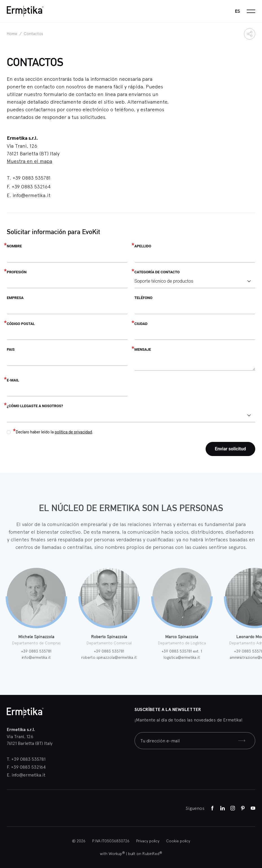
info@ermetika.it (31, 195)
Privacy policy (148, 841)
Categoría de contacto (157, 272)
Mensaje (143, 349)
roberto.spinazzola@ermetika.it (109, 657)
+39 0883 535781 (31, 178)
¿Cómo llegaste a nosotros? (35, 406)
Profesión (17, 272)
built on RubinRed (145, 854)
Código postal (21, 324)
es (237, 11)
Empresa (15, 298)
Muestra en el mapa (29, 161)
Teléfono (144, 298)
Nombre (14, 246)
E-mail (13, 380)
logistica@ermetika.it (182, 657)
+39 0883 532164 (31, 187)
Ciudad (141, 324)
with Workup (112, 854)
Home (13, 34)
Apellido (143, 246)
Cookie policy (178, 841)
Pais (11, 349)
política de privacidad (73, 432)
